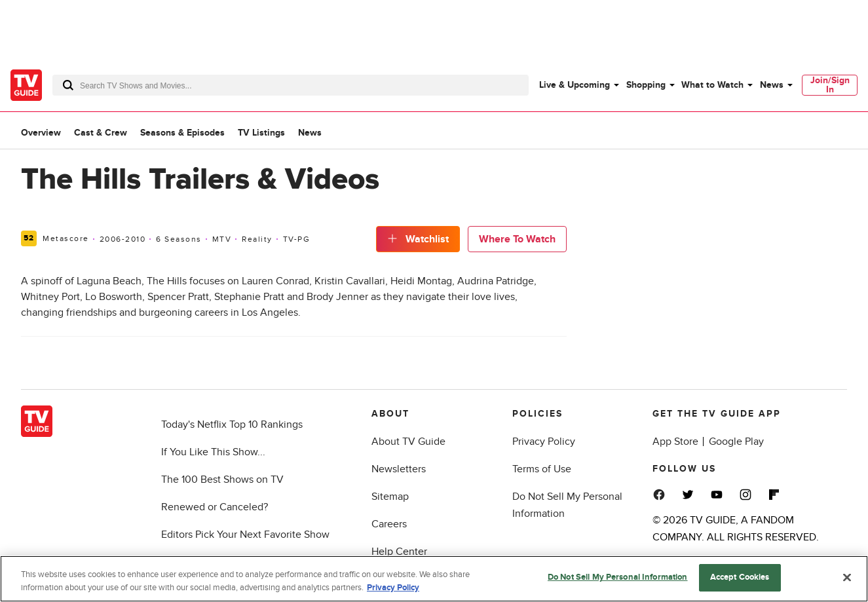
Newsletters (399, 469)
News (772, 85)
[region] (434, 579)
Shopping (646, 85)
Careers (389, 524)
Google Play (736, 442)
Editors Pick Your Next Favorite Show (245, 535)
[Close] (847, 577)
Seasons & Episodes (182, 133)
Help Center (399, 552)
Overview (41, 133)
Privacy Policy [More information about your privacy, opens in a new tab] (393, 588)
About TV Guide (408, 442)
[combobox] (291, 85)
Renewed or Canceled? (215, 507)
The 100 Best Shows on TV (222, 480)
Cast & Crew (101, 133)
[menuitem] (578, 85)
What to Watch (712, 85)
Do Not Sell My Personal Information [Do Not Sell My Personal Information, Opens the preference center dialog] (618, 577)
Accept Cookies (740, 577)
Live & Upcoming (575, 85)
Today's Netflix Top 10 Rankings (232, 424)
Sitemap (390, 497)
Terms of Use (542, 469)
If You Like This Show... (213, 452)
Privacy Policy (544, 442)
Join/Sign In (830, 85)
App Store (675, 442)
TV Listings (261, 133)
